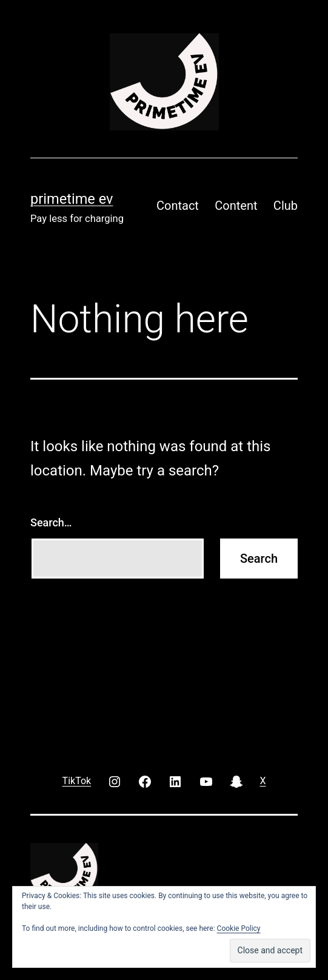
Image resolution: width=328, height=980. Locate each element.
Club (286, 206)
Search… (51, 522)
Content (236, 206)
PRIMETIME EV (72, 199)
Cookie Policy (239, 928)
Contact (178, 206)
